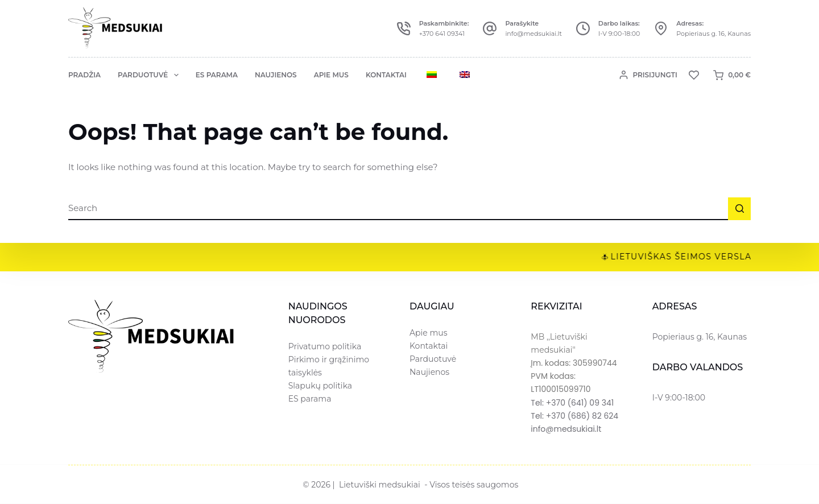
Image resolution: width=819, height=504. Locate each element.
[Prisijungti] (648, 75)
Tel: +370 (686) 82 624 (574, 416)
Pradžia (84, 75)
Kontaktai (386, 75)
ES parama (217, 75)
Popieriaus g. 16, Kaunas (713, 34)
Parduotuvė (150, 75)
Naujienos (276, 75)
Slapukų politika (320, 386)
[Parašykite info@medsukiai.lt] (490, 28)
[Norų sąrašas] (694, 75)
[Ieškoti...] (398, 209)
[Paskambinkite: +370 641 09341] (404, 28)
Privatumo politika (325, 346)
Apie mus (331, 75)
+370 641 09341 (442, 34)
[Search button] (739, 209)
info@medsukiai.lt (533, 34)
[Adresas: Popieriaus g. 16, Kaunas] (661, 28)
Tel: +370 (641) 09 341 (572, 403)
